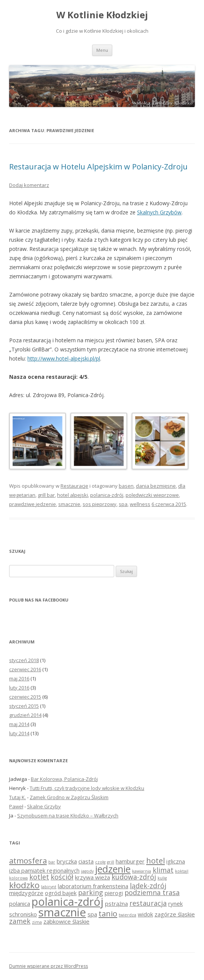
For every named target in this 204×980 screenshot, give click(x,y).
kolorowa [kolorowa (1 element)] (18, 878)
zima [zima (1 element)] (37, 922)
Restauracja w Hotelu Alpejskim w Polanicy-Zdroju (98, 167)
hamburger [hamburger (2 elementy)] (130, 861)
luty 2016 (19, 688)
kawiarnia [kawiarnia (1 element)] (142, 871)
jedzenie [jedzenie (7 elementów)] (113, 869)
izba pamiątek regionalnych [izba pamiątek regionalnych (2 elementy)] (44, 870)
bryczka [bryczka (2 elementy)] (67, 861)
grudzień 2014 (25, 715)
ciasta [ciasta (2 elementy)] (86, 861)
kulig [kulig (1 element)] (162, 878)
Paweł (16, 806)
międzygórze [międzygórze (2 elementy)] (26, 893)
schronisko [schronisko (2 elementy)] (23, 914)
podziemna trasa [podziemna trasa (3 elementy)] (152, 892)
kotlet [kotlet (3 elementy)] (39, 877)
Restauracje (74, 486)
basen (126, 486)
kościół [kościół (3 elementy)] (62, 877)
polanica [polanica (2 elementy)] (20, 903)
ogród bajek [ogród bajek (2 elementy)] (61, 893)
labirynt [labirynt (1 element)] (49, 887)
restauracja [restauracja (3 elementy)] (148, 903)
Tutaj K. (18, 797)
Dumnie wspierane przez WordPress (49, 966)
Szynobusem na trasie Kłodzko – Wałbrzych (68, 816)
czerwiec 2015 (25, 697)
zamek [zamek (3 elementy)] (20, 921)
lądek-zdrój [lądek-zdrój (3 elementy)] (148, 886)
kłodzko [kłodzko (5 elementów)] (24, 885)
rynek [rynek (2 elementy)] (175, 903)
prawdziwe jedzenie (33, 504)
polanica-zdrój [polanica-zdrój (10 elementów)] (68, 902)
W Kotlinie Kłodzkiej (102, 15)
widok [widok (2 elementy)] (145, 914)
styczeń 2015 (24, 706)
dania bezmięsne (156, 486)
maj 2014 (19, 724)
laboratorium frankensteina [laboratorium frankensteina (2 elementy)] (93, 886)
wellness (140, 504)
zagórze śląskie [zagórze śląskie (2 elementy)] (175, 914)
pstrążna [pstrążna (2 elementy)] (116, 903)
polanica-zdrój (107, 495)
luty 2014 (19, 733)
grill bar (46, 495)
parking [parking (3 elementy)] (91, 892)
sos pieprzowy (100, 504)
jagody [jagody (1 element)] (87, 871)
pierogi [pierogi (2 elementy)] (114, 893)
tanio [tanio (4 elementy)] (108, 913)
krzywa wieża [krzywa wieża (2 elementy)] (92, 877)
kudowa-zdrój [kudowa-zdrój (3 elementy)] (134, 877)
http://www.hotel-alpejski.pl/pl (64, 358)
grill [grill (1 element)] (111, 862)
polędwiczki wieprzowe (152, 495)
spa (123, 504)
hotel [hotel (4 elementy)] (155, 860)
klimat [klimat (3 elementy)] (163, 870)
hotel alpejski (73, 495)
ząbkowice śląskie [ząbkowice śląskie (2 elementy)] (66, 921)
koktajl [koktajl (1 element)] (182, 871)
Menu (102, 50)
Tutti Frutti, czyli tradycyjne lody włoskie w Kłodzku (87, 788)
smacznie (69, 504)
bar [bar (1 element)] (52, 862)
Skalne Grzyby (44, 806)
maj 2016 (19, 678)
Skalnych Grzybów (159, 212)
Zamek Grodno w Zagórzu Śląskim (69, 797)
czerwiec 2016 (25, 669)
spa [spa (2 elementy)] (92, 914)
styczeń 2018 (24, 660)
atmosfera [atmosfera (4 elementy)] (28, 860)
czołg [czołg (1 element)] (100, 862)
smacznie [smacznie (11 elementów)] (62, 912)
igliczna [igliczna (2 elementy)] (176, 861)
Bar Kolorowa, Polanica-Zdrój (64, 779)
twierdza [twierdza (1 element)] (127, 915)
